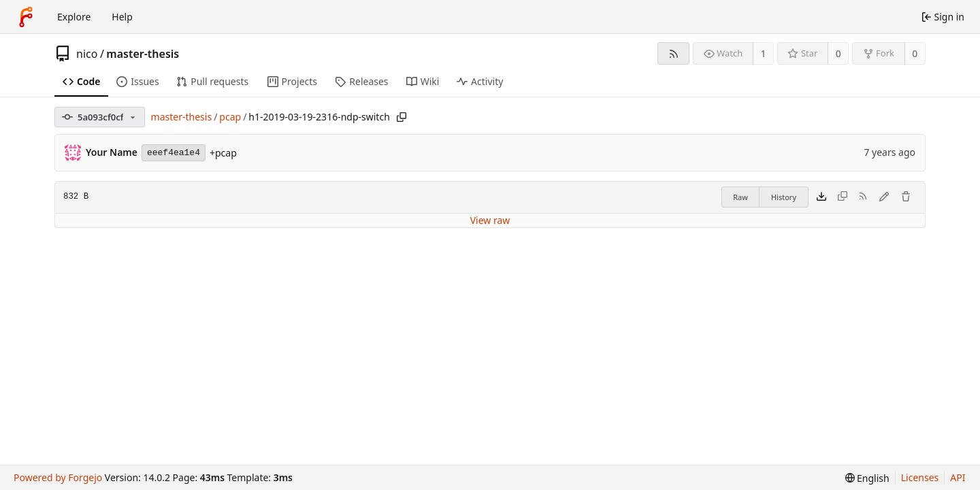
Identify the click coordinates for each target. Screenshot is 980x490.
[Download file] (821, 197)
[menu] (867, 478)
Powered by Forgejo (58, 477)
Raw (740, 197)
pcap (230, 117)
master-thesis (143, 54)
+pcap (223, 153)
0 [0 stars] (838, 53)
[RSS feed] (673, 53)
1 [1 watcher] (764, 53)
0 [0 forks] (915, 53)
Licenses (920, 477)
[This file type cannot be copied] (843, 197)
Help (122, 17)
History (784, 197)
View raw (490, 220)
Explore (74, 17)
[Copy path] (402, 117)
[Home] (26, 17)
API (958, 477)
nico (87, 54)
